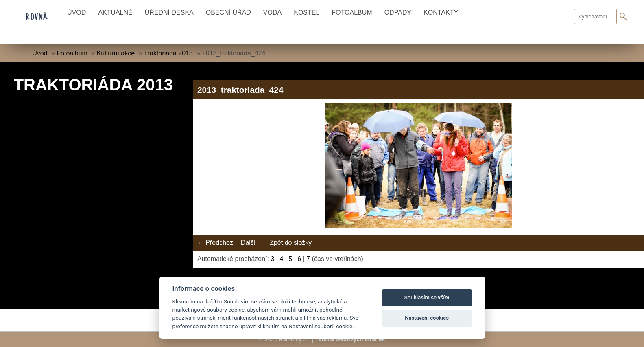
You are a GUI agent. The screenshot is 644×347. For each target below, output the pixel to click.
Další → (252, 243)
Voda (272, 12)
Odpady (398, 12)
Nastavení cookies (427, 318)
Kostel (307, 12)
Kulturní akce (116, 53)
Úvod (76, 12)
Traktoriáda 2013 (168, 53)
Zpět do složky (291, 243)
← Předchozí (216, 243)
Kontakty (441, 12)
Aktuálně (115, 12)
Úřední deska (169, 12)
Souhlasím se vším (427, 298)
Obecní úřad (228, 12)
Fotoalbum (352, 12)
